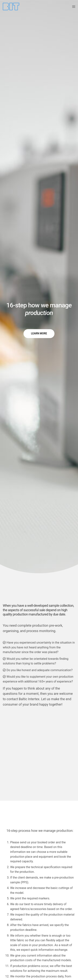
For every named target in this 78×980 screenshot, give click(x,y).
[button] (39, 334)
